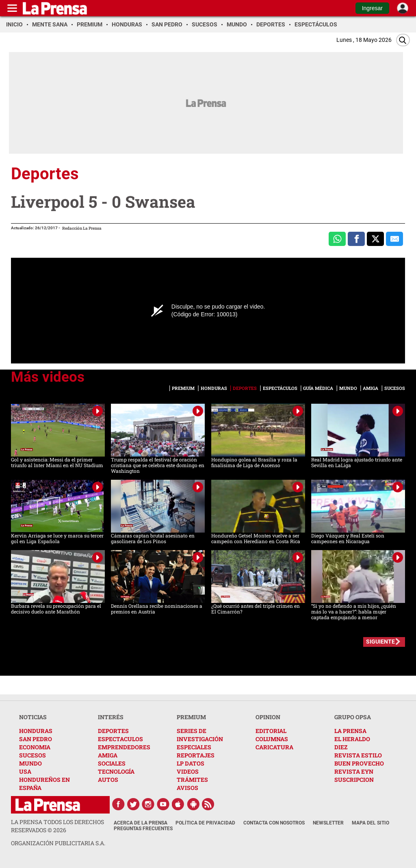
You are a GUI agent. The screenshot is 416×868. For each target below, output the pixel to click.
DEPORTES (113, 731)
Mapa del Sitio (370, 823)
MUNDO (30, 763)
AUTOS (108, 780)
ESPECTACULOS (120, 739)
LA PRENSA (350, 731)
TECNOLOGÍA (116, 771)
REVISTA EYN (354, 771)
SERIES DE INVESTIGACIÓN (200, 735)
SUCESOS (32, 755)
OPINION (268, 717)
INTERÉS (111, 717)
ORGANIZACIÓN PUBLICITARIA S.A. (58, 843)
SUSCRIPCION (354, 780)
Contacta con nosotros (274, 823)
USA (25, 771)
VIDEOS (188, 771)
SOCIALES (112, 763)
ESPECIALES (194, 747)
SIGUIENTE (380, 642)
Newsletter (328, 823)
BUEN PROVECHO (359, 763)
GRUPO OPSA (353, 717)
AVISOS (187, 788)
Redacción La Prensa (82, 228)
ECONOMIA (35, 747)
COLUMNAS (272, 739)
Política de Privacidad (205, 823)
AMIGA (108, 755)
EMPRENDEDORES (124, 747)
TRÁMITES (192, 780)
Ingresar (372, 8)
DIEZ (341, 747)
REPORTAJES (196, 755)
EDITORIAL (271, 731)
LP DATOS (191, 763)
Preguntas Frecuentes (143, 829)
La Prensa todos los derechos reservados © (57, 826)
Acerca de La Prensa (141, 823)
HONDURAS (36, 731)
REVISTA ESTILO (358, 755)
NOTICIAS (33, 717)
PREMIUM (191, 717)
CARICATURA (274, 747)
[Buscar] (403, 40)
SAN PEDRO (36, 739)
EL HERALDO (352, 739)
